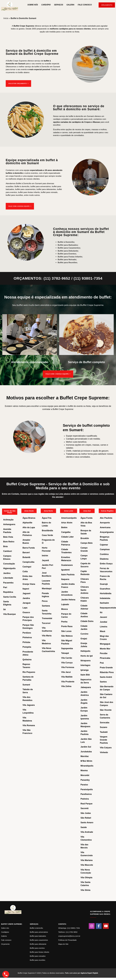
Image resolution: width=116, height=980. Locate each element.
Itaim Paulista (68, 574)
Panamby (85, 780)
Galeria (70, 5)
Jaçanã (45, 560)
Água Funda (86, 518)
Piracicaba (105, 658)
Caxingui (27, 566)
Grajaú (84, 638)
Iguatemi (65, 569)
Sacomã (84, 808)
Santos (103, 681)
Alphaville (27, 522)
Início (6, 18)
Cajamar (104, 544)
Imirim (45, 555)
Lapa (25, 607)
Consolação (9, 563)
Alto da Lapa (29, 527)
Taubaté (104, 732)
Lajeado (65, 604)
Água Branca (29, 518)
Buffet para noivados (38, 956)
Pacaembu (8, 582)
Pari (5, 587)
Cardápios (5, 932)
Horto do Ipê (87, 655)
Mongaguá (105, 644)
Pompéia (27, 647)
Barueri (26, 552)
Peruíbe (104, 653)
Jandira (26, 598)
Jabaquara (86, 687)
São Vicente (106, 710)
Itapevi (26, 588)
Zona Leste (69, 510)
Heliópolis (85, 651)
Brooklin (85, 538)
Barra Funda (29, 547)
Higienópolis (9, 568)
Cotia (25, 571)
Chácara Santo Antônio (85, 590)
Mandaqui (47, 588)
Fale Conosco (85, 5)
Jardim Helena (68, 599)
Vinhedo (104, 752)
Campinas (105, 549)
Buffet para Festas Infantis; (70, 256)
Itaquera (65, 579)
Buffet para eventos (37, 948)
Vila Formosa (68, 667)
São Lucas (66, 631)
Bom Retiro (9, 541)
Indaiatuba (105, 598)
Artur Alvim (67, 522)
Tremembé (47, 618)
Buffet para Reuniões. (68, 262)
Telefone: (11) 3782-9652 (68, 932)
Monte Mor (105, 648)
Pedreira (85, 799)
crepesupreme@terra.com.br (69, 936)
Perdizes (27, 632)
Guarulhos (105, 588)
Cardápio (46, 5)
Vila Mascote (87, 865)
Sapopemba (67, 648)
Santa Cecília (10, 596)
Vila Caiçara (106, 747)
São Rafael (86, 817)
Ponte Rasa (67, 626)
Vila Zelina (66, 686)
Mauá (103, 631)
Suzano (104, 727)
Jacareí (103, 617)
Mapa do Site (63, 944)
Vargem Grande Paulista (104, 739)
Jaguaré (26, 593)
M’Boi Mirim (86, 761)
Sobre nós (33, 5)
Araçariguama (107, 532)
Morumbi (85, 775)
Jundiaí (103, 621)
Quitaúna (27, 659)
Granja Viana (29, 584)
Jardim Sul (86, 746)
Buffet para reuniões (38, 960)
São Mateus (67, 636)
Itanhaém (104, 603)
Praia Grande (106, 667)
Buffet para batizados (38, 936)
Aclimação (8, 519)
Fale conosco (6, 940)
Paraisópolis (87, 789)
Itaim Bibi (85, 674)
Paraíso (84, 784)
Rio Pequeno (29, 672)
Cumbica (104, 554)
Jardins (7, 573)
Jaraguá (26, 603)
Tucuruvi (46, 623)
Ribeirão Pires (107, 672)
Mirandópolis (87, 765)
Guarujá (104, 584)
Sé (4, 609)
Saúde (84, 827)
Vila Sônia (85, 890)
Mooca (64, 609)
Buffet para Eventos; (67, 253)
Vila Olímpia (86, 877)
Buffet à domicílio (36, 928)
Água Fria (47, 518)
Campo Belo (87, 543)
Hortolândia (106, 593)
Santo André (106, 677)
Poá (102, 662)
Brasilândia (47, 530)
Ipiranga (85, 670)
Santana (46, 605)
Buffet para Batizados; (68, 244)
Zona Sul (87, 510)
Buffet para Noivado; (67, 259)
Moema (84, 770)
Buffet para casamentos (39, 940)
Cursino (84, 633)
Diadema (104, 559)
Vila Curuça (67, 662)
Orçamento (5, 944)
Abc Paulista (106, 518)
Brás (5, 546)
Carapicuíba (28, 562)
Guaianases (67, 565)
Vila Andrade (87, 832)
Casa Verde (47, 535)
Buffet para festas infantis (40, 952)
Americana (105, 527)
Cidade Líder (67, 536)
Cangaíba (66, 532)
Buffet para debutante (38, 944)
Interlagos (85, 665)
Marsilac (85, 756)
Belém (64, 527)
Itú (101, 612)
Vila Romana (29, 725)
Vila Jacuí (66, 672)
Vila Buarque (9, 614)
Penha (64, 621)
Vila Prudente (68, 681)
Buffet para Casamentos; (69, 247)
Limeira (104, 626)
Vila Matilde (67, 676)
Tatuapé (65, 653)
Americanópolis (69, 518)
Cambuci (8, 551)
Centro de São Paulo (10, 511)
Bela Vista (8, 537)
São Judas (86, 813)
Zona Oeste (29, 510)
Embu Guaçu (106, 563)
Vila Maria (47, 635)
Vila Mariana (87, 860)
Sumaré (26, 684)
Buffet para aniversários (39, 932)
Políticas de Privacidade (67, 940)
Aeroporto (105, 522)
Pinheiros (27, 637)
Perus (45, 601)
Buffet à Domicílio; (66, 242)
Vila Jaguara (29, 705)
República (8, 592)
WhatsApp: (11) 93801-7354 (69, 928)
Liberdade (8, 578)
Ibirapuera (86, 660)
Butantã (26, 557)
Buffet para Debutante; (68, 250)
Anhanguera (9, 524)
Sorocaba (105, 722)
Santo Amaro (87, 822)
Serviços (59, 5)
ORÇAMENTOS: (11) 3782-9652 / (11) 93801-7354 (58, 278)
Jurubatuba (86, 751)
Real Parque (86, 803)
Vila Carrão (67, 657)
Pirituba (26, 642)
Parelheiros (86, 794)
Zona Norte (48, 510)
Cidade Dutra (87, 621)
